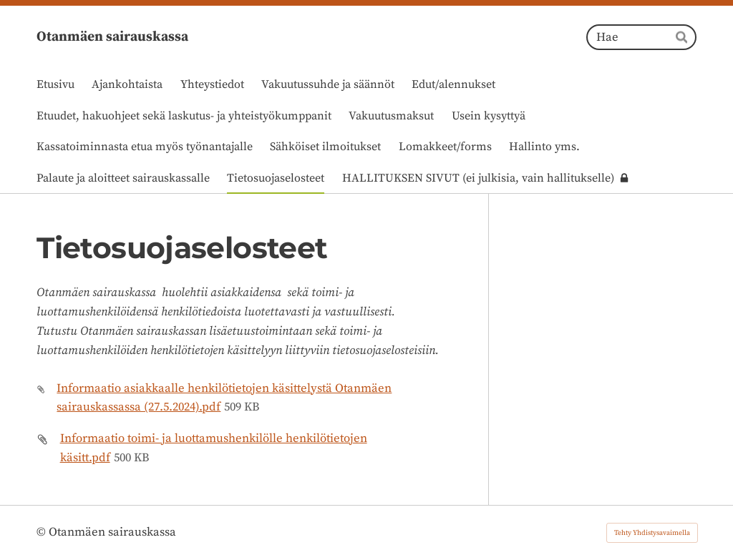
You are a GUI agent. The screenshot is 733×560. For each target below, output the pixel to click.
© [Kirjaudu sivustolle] (43, 532)
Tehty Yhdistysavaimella (652, 533)
